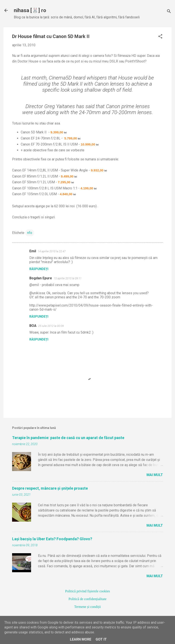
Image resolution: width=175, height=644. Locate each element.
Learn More (81, 639)
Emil (33, 251)
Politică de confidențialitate (88, 599)
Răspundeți (39, 269)
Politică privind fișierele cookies (88, 591)
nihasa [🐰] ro (30, 10)
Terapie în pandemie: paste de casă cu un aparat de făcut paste (68, 438)
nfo (30, 233)
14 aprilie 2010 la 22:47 (52, 251)
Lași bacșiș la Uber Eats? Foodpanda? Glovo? (52, 539)
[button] (160, 37)
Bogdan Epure (41, 278)
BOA (33, 326)
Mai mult (155, 475)
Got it (101, 639)
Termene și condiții (87, 607)
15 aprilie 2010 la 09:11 (68, 278)
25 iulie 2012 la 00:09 (51, 326)
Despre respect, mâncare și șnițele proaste (50, 488)
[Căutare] (169, 12)
